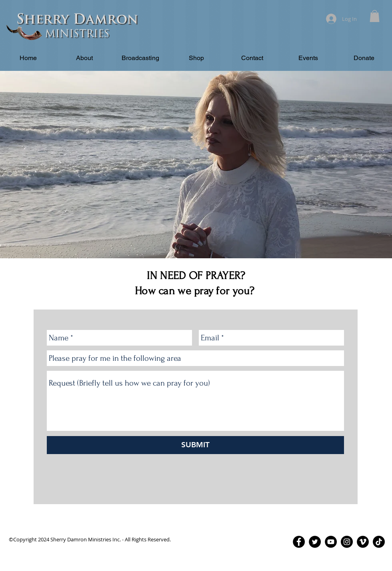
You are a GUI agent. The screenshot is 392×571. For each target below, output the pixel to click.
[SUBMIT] (195, 445)
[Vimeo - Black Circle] (363, 542)
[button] (375, 16)
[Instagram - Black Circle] (347, 542)
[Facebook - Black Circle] (299, 542)
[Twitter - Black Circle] (315, 542)
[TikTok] (379, 542)
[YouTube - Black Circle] (331, 542)
